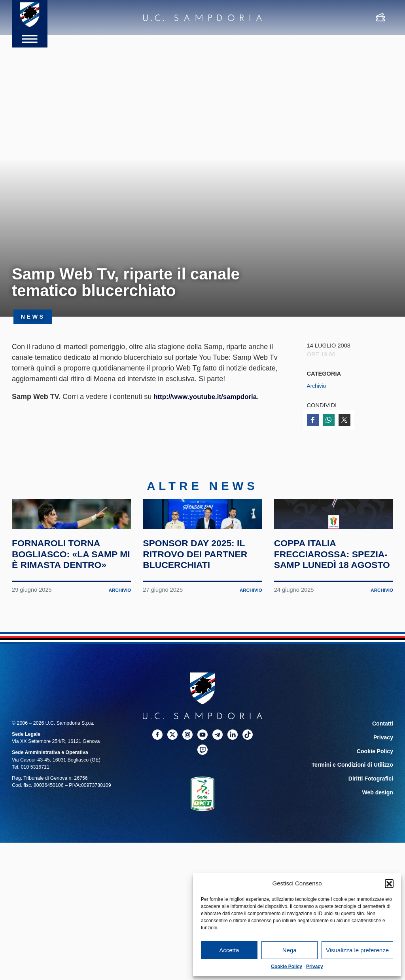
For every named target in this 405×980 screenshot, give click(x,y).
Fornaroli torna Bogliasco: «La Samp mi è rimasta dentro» (63, 596)
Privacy (315, 967)
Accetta (229, 950)
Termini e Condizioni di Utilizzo (357, 809)
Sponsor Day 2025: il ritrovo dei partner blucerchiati (202, 591)
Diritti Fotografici (373, 822)
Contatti (384, 771)
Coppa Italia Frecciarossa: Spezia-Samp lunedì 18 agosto (330, 596)
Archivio (317, 386)
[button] (389, 883)
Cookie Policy (287, 967)
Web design (379, 835)
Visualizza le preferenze (357, 950)
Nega (290, 950)
